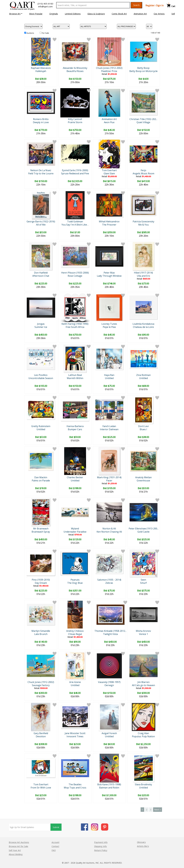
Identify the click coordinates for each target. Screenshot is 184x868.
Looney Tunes (109, 324)
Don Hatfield (41, 273)
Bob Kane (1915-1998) (109, 784)
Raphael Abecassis (41, 68)
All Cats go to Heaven (143, 685)
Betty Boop (143, 68)
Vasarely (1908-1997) (109, 682)
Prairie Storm (75, 122)
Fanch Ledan (109, 426)
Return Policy (101, 850)
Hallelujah (41, 71)
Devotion (41, 736)
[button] (16, 14)
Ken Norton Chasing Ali (109, 532)
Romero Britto (41, 119)
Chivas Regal (75, 634)
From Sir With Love (41, 788)
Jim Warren (143, 682)
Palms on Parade (41, 481)
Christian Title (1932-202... (143, 119)
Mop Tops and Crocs (75, 788)
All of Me (41, 225)
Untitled (109, 378)
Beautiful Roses (75, 71)
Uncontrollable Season (41, 378)
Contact (55, 846)
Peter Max (109, 273)
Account (55, 842)
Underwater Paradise (75, 532)
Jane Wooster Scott (75, 733)
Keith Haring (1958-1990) (75, 324)
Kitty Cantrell (75, 119)
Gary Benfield (41, 733)
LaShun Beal (75, 375)
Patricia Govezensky (143, 221)
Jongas (41, 324)
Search (136, 5)
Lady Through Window (109, 276)
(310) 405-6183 (45, 4)
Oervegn (109, 685)
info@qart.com (45, 6)
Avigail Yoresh (109, 733)
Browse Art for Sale (18, 846)
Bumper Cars (75, 429)
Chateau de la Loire (143, 327)
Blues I (143, 429)
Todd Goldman (75, 221)
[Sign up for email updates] (30, 827)
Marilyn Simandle (41, 631)
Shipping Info (100, 846)
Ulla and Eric (143, 276)
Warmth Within (75, 378)
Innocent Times (75, 736)
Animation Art (109, 119)
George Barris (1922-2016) (41, 221)
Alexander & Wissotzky (75, 68)
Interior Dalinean (109, 429)
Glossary (141, 842)
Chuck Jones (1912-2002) (109, 68)
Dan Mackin (41, 477)
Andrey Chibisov (75, 631)
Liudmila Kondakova (143, 324)
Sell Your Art (15, 850)
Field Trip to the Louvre (41, 173)
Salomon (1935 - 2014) (109, 580)
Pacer (109, 481)
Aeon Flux (109, 122)
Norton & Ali (109, 529)
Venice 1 (143, 634)
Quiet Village (143, 122)
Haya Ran (109, 375)
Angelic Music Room (143, 173)
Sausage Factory (41, 685)
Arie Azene (75, 682)
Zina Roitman (143, 375)
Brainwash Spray (41, 532)
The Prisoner (109, 225)
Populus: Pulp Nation (143, 736)
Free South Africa (75, 327)
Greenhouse (143, 481)
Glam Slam (109, 173)
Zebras (109, 583)
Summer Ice (41, 327)
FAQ (54, 850)
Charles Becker (75, 477)
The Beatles (75, 784)
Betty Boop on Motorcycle (143, 71)
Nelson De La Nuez (41, 170)
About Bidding (16, 854)
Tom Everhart (109, 170)
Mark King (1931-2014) (109, 477)
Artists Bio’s (143, 846)
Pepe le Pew (109, 327)
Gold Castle (143, 532)
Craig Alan (143, 733)
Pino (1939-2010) (41, 580)
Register (150, 5)
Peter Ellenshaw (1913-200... (144, 529)
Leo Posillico (41, 375)
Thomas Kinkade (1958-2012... (110, 631)
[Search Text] (93, 5)
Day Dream (41, 583)
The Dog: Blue (75, 583)
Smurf (143, 583)
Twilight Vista (110, 634)
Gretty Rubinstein (41, 426)
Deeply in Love (41, 122)
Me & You (143, 225)
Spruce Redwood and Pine (75, 173)
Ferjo (143, 170)
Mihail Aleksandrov (109, 221)
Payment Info (101, 842)
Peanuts (75, 580)
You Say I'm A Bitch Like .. (75, 225)
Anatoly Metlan (143, 477)
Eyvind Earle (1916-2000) (75, 170)
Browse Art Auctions (19, 842)
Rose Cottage (75, 276)
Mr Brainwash (41, 529)
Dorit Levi (143, 426)
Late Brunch (41, 634)
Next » (158, 810)
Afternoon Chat (41, 276)
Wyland (75, 529)
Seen (143, 580)
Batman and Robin (109, 788)
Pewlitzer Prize (109, 71)
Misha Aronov (143, 631)
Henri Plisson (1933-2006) (75, 273)
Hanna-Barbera (75, 426)
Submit (56, 827)
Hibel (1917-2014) (143, 273)
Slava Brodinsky (143, 784)
